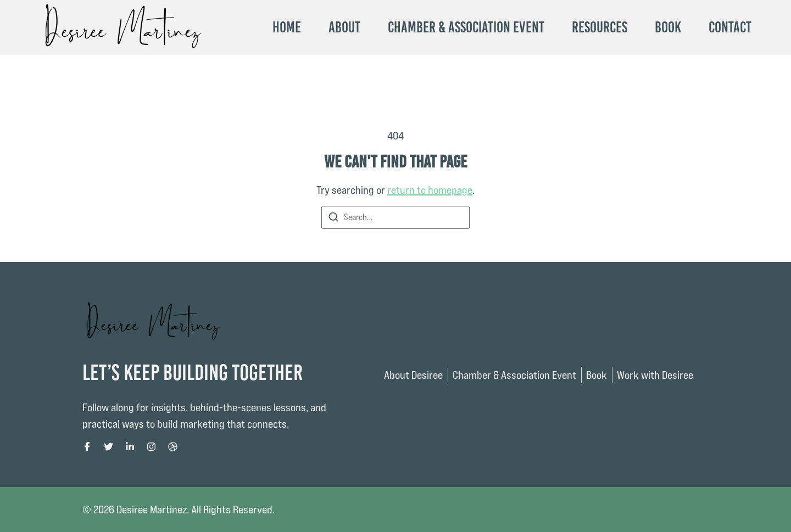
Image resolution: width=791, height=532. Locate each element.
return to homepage (430, 190)
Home (287, 27)
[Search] (333, 219)
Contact (730, 27)
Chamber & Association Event (466, 27)
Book (668, 27)
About (344, 27)
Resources (600, 27)
